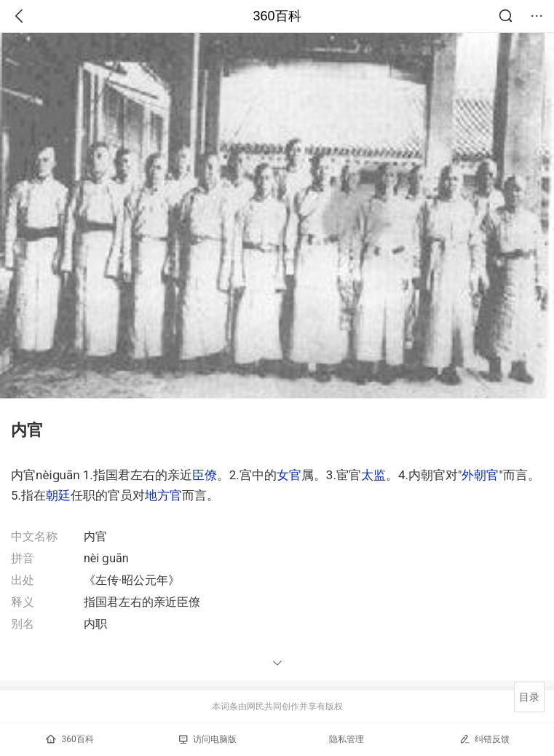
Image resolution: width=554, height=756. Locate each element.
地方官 (163, 495)
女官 (289, 475)
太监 (373, 475)
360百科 (277, 16)
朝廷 (58, 495)
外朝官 (480, 475)
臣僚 (205, 475)
